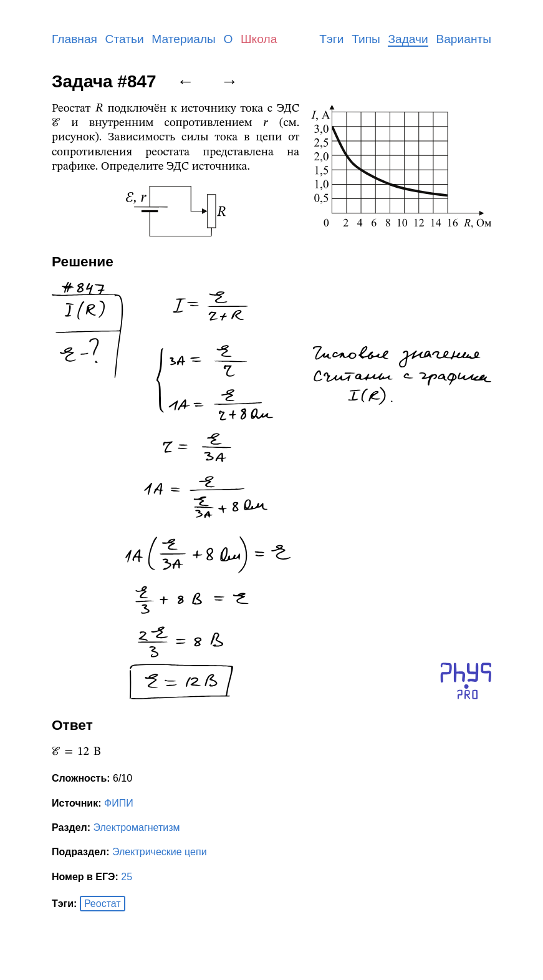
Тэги (331, 39)
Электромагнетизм (137, 827)
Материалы (184, 39)
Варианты (464, 39)
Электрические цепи (160, 852)
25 (127, 877)
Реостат (103, 904)
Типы (366, 39)
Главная (74, 39)
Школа (259, 39)
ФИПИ (119, 803)
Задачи (408, 39)
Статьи (125, 39)
